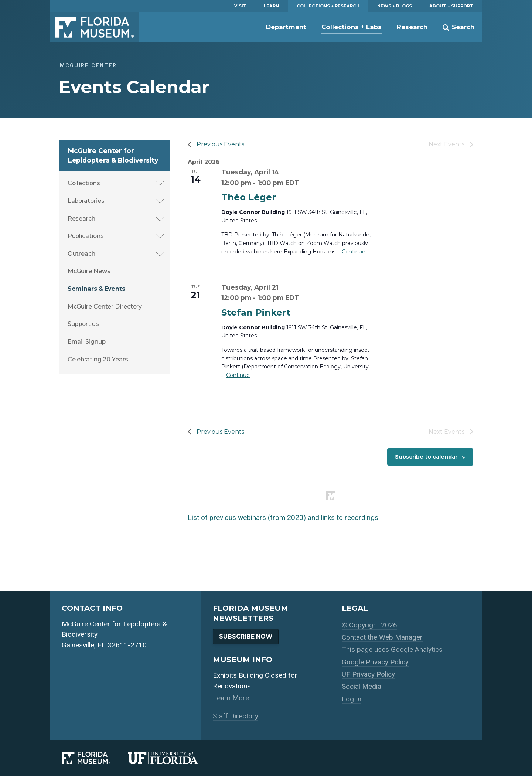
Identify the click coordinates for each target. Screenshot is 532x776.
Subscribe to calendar (426, 457)
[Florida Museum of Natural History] (95, 758)
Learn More (231, 698)
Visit (240, 6)
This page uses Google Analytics (392, 649)
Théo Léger (249, 197)
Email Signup (87, 342)
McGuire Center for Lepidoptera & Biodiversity (113, 155)
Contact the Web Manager (382, 637)
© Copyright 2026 (369, 625)
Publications (86, 236)
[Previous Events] (216, 144)
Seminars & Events (96, 289)
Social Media (362, 686)
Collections (84, 183)
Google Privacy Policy (375, 662)
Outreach (81, 254)
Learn (271, 6)
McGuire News (89, 271)
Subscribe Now (246, 637)
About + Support (451, 6)
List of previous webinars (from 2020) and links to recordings (283, 518)
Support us (83, 324)
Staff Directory (236, 716)
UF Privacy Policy (368, 674)
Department (286, 27)
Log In (352, 699)
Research (412, 27)
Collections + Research (328, 6)
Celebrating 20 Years (98, 359)
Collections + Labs (352, 27)
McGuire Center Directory (105, 307)
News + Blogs (395, 6)
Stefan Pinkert (256, 312)
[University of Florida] (172, 758)
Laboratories (86, 201)
